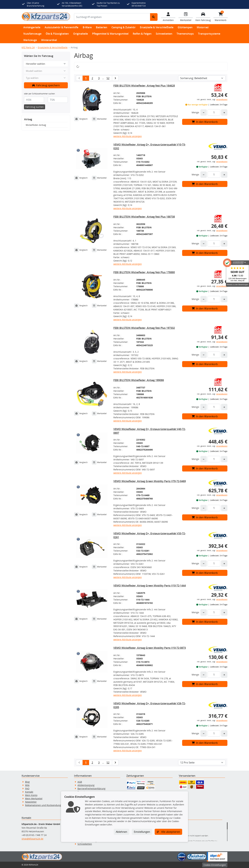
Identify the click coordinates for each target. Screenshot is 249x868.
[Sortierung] (202, 78)
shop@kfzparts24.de (32, 839)
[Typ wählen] (46, 78)
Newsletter (31, 802)
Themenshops (185, 34)
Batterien (102, 27)
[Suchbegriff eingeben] (112, 17)
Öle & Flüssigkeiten (57, 34)
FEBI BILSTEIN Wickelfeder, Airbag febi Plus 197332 (144, 328)
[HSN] (34, 100)
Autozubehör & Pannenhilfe (61, 27)
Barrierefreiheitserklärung (91, 788)
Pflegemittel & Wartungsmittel (110, 34)
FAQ (27, 788)
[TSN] (58, 100)
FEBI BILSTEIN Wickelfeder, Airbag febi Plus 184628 (144, 86)
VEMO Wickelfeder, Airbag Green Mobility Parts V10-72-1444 (150, 586)
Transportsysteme (209, 34)
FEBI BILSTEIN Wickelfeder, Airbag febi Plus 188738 (144, 217)
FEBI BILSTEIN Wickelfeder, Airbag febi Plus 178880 (144, 272)
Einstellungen (142, 832)
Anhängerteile (32, 27)
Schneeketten (164, 34)
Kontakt (29, 792)
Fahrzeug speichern (46, 85)
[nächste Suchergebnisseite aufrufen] (115, 78)
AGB (80, 782)
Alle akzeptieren (168, 832)
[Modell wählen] (46, 71)
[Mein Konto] (168, 17)
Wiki (27, 785)
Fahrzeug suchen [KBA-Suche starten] (35, 107)
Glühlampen (185, 27)
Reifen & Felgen (142, 34)
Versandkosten (222, 100)
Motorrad (203, 27)
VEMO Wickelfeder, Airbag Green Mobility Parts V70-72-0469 (150, 481)
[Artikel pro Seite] (202, 763)
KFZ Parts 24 (28, 47)
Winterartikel (49, 40)
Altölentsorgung (86, 785)
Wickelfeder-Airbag (36, 125)
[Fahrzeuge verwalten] (203, 17)
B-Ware (87, 27)
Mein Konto (31, 795)
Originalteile (81, 34)
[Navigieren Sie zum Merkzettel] (186, 17)
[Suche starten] (154, 17)
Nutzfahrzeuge (32, 34)
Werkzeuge (30, 40)
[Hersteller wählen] (46, 64)
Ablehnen (121, 832)
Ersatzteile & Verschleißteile (157, 27)
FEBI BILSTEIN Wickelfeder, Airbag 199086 (139, 380)
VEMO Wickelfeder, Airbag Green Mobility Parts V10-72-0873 (150, 648)
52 (108, 78)
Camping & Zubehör (124, 27)
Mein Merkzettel (34, 798)
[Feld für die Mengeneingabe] (214, 112)
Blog (27, 782)
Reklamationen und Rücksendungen (44, 805)
